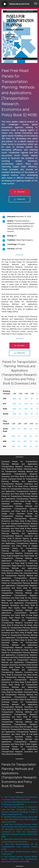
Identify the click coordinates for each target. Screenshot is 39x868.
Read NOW (20, 192)
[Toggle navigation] (36, 3)
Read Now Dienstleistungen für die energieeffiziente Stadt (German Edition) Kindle (19, 847)
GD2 (14, 399)
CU (20, 399)
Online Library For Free (19, 4)
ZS (32, 399)
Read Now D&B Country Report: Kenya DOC (21, 817)
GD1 (26, 399)
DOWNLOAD (20, 199)
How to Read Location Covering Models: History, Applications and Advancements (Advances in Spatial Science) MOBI (19, 859)
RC (37, 429)
